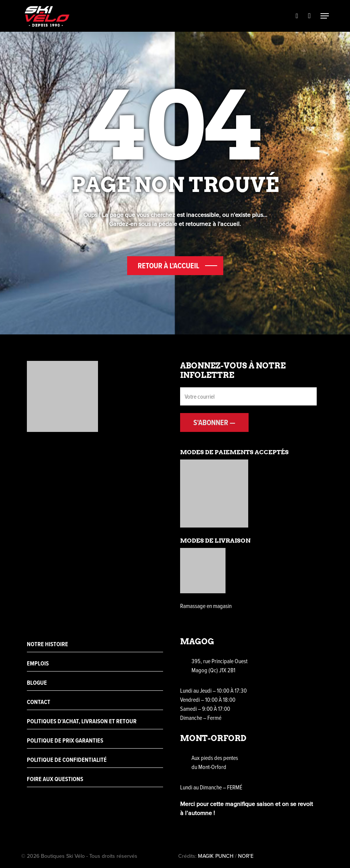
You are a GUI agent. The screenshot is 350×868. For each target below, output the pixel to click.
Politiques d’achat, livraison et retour (82, 721)
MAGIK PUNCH (216, 856)
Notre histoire (47, 644)
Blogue (37, 683)
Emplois (38, 663)
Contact (39, 702)
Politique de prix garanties (65, 740)
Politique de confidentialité (67, 760)
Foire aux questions (55, 779)
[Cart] (309, 16)
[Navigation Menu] (325, 16)
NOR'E (246, 856)
